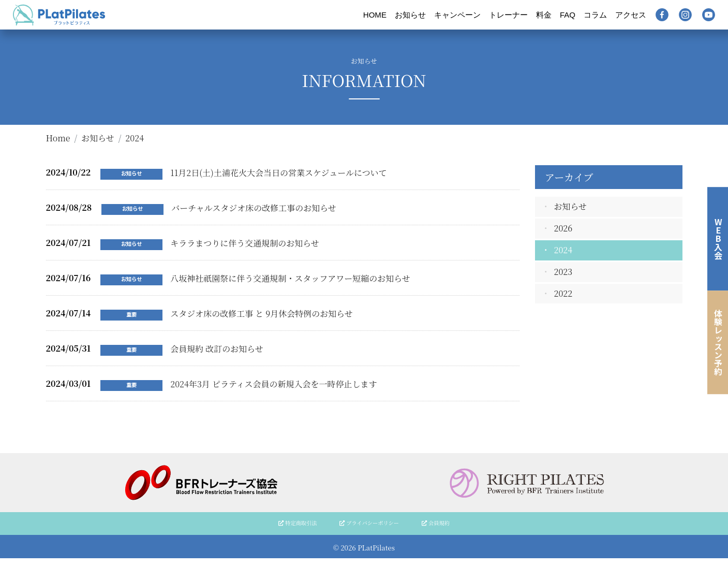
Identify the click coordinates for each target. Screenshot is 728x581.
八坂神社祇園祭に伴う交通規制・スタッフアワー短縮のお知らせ (290, 278)
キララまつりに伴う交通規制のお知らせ (245, 243)
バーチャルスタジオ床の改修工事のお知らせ (254, 208)
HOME (375, 15)
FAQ (568, 15)
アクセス (631, 15)
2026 (563, 228)
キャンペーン (457, 15)
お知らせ (410, 15)
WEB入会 (718, 239)
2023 (563, 272)
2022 (563, 293)
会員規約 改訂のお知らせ (217, 349)
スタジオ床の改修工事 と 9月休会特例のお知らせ (262, 314)
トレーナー (508, 15)
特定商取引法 (298, 523)
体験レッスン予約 (718, 342)
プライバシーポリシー (369, 523)
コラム (595, 15)
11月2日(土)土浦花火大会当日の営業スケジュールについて (278, 173)
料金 (544, 15)
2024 (563, 250)
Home (58, 138)
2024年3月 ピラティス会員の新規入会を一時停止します (273, 384)
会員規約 (436, 523)
